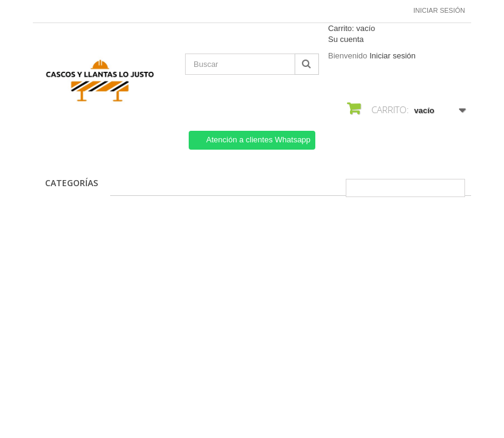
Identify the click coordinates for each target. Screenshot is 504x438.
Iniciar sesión (439, 10)
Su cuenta (346, 39)
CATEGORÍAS (72, 183)
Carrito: (352, 28)
